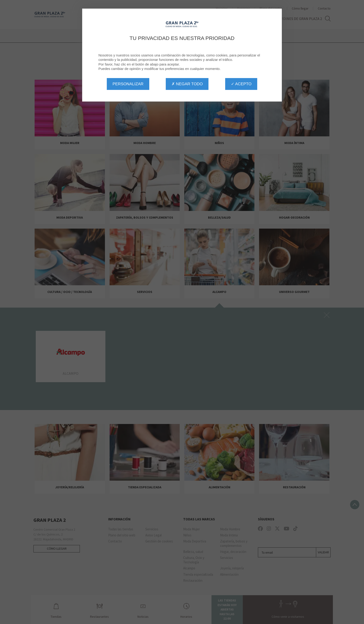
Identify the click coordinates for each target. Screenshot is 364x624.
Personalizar (128, 84)
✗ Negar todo (187, 84)
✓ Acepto (241, 84)
